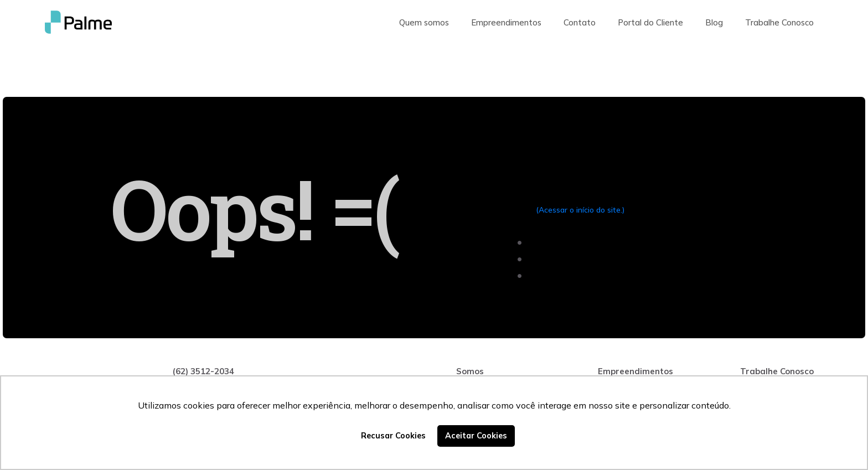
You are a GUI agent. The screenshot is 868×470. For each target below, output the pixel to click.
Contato (580, 22)
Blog (714, 22)
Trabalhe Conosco (779, 22)
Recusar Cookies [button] (393, 436)
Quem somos (424, 22)
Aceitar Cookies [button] (476, 436)
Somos (470, 371)
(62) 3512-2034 (203, 371)
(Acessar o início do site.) (580, 210)
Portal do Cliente (650, 22)
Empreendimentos (506, 22)
